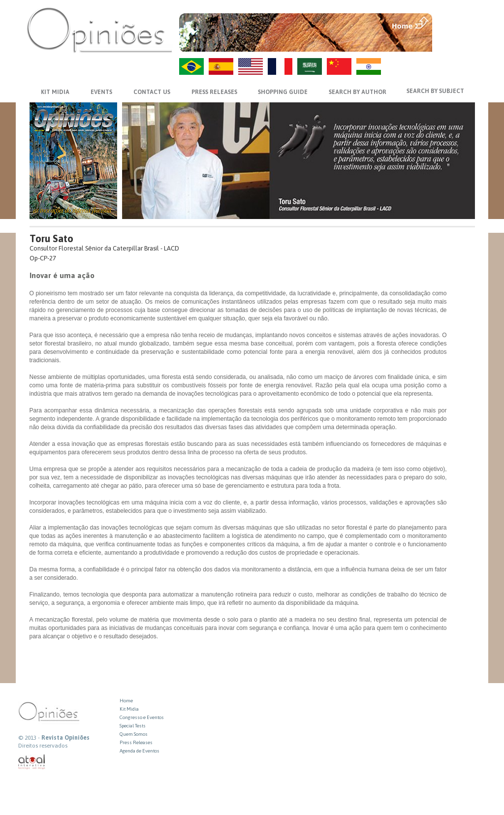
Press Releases (136, 742)
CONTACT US (152, 92)
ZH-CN (339, 66)
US (251, 66)
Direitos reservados (43, 746)
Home (126, 701)
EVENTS (101, 92)
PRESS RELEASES (214, 92)
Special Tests (133, 726)
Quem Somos (134, 734)
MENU (455, 22)
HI (369, 66)
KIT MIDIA (55, 92)
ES (221, 66)
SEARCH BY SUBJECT (435, 91)
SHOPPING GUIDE (283, 92)
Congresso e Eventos (142, 717)
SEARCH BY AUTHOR (358, 92)
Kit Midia (129, 709)
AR (310, 66)
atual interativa (32, 762)
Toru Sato (51, 238)
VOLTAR (455, 43)
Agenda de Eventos (140, 751)
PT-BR (191, 66)
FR (280, 66)
